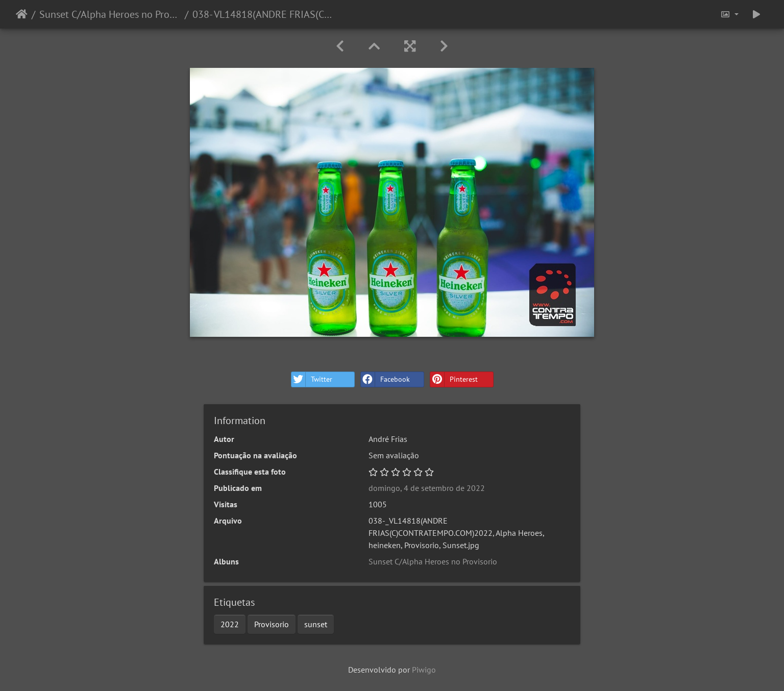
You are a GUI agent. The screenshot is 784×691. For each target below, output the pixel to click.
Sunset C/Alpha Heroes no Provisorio (110, 14)
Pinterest (454, 379)
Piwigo (424, 670)
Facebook (385, 379)
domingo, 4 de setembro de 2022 (427, 488)
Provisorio (272, 624)
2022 (230, 624)
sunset (316, 624)
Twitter (312, 379)
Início (22, 14)
